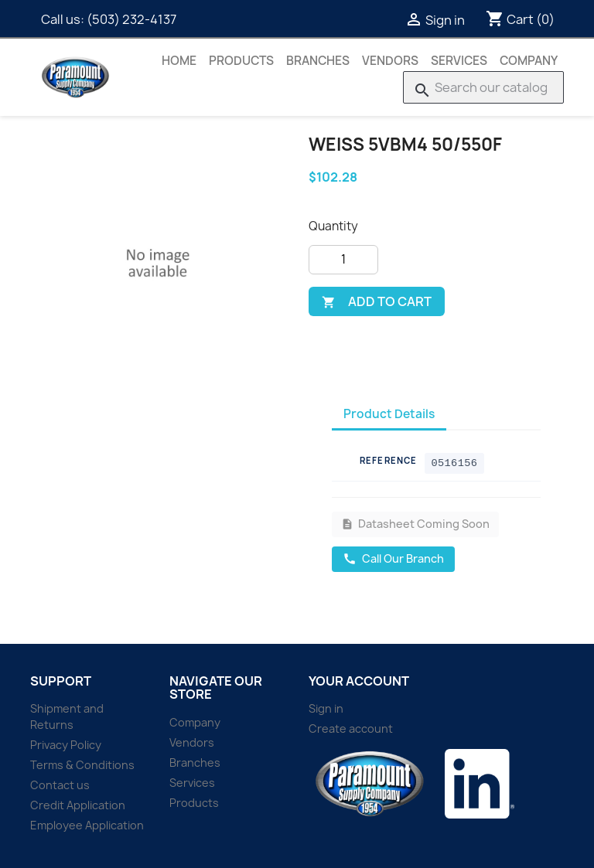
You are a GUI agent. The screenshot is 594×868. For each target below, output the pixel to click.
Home (179, 61)
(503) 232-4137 (131, 19)
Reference (388, 460)
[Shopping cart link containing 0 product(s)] (520, 19)
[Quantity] (343, 260)
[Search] (483, 87)
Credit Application (78, 805)
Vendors (390, 61)
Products (241, 61)
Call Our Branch (393, 558)
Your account (359, 681)
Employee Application (87, 825)
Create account (351, 728)
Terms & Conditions (82, 765)
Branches (318, 61)
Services (459, 61)
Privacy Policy (66, 745)
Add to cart (377, 301)
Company (529, 61)
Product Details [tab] (389, 414)
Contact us (60, 785)
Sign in (326, 708)
